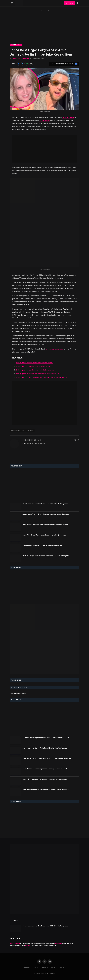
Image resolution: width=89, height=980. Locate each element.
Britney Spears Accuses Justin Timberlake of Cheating (35, 362)
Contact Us (62, 968)
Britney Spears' (45, 120)
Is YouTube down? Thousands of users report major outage (44, 535)
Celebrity (26, 968)
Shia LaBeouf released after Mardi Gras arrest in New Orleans (45, 525)
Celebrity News (16, 45)
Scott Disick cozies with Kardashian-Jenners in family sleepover (46, 790)
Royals (35, 968)
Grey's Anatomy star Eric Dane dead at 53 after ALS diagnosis (45, 504)
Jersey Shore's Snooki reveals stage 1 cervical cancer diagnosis (46, 514)
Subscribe (70, 3)
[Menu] (12, 3)
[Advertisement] (44, 26)
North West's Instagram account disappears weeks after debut (46, 738)
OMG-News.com (15, 944)
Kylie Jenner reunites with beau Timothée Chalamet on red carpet (47, 758)
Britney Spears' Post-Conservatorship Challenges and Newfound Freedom (42, 377)
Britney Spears (15, 430)
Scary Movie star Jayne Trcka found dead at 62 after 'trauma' (45, 748)
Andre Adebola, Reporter (20, 59)
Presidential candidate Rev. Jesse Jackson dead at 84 (42, 545)
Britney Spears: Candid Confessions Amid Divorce (33, 366)
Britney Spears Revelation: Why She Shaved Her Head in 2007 (37, 374)
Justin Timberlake (68, 117)
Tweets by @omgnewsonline (18, 693)
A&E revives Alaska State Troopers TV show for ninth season (45, 779)
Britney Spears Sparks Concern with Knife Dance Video (35, 370)
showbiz (28, 946)
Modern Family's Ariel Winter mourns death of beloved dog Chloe (46, 556)
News (53, 968)
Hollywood (59, 944)
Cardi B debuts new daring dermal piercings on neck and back (45, 769)
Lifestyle (44, 968)
